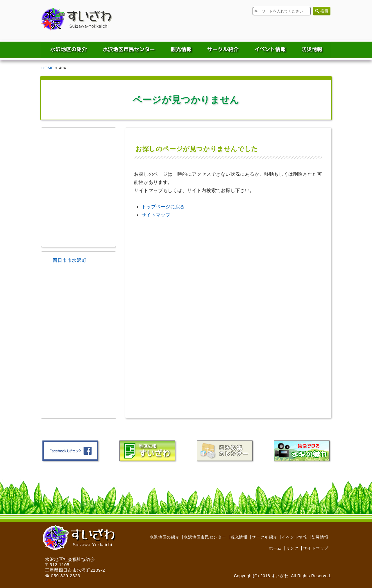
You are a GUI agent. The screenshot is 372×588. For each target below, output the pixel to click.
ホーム (275, 548)
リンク (292, 548)
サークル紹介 (264, 537)
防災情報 (320, 537)
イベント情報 (294, 537)
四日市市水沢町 (69, 260)
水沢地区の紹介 (164, 537)
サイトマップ (156, 215)
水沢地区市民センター (205, 537)
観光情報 (239, 537)
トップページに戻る (163, 207)
